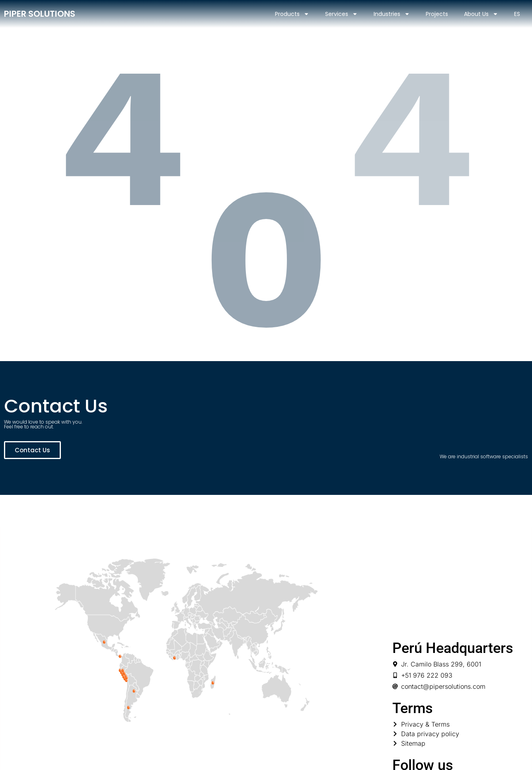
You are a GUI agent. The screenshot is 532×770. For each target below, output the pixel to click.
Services (341, 14)
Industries (392, 14)
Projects (437, 14)
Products (292, 14)
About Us (481, 14)
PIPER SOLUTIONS (40, 14)
